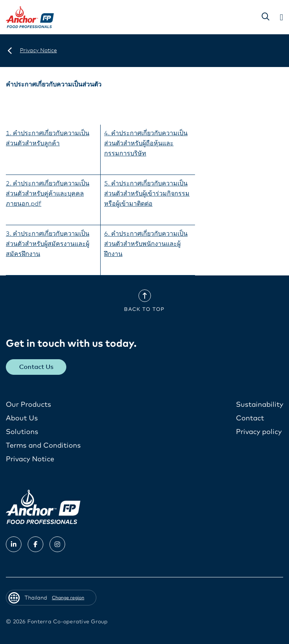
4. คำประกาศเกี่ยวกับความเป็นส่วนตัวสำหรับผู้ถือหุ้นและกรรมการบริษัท (146, 143)
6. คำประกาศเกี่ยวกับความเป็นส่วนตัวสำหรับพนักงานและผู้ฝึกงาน (146, 244)
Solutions (22, 432)
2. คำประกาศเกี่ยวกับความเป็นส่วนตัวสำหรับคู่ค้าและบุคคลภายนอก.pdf (48, 194)
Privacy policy (259, 432)
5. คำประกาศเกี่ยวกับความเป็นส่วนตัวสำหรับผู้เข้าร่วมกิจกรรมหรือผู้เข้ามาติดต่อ (147, 194)
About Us (22, 418)
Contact (250, 418)
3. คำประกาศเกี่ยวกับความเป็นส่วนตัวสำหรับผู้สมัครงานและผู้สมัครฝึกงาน (48, 244)
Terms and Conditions (43, 446)
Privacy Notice (30, 459)
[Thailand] (10, 51)
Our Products (28, 405)
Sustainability (260, 405)
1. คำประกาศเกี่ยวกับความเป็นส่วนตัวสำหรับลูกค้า (48, 138)
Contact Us (36, 367)
